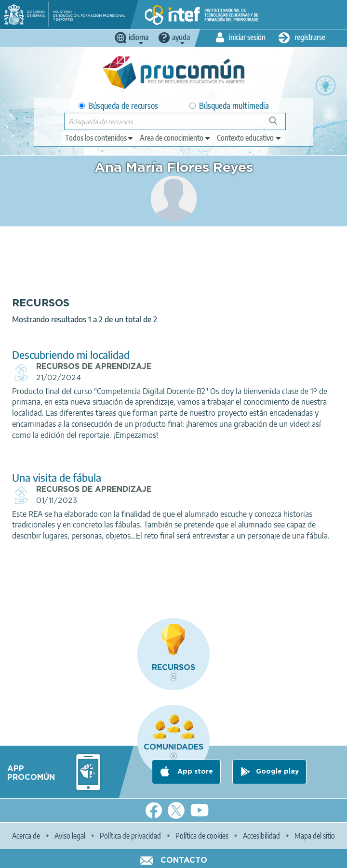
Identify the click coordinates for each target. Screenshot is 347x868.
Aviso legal (70, 836)
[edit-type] (100, 138)
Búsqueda (278, 125)
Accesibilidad (261, 836)
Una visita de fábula (57, 478)
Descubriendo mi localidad (71, 355)
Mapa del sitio (315, 836)
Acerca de (26, 836)
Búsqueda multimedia (229, 106)
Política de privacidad (130, 836)
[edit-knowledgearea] (175, 138)
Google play (277, 772)
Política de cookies (202, 836)
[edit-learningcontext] (249, 138)
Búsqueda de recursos (118, 106)
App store (194, 772)
